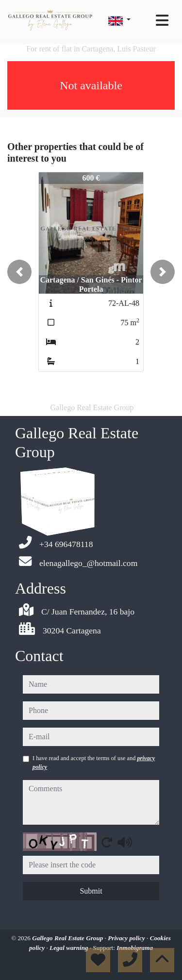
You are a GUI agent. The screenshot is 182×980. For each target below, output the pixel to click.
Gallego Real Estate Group (68, 938)
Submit (91, 891)
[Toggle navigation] (162, 20)
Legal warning (70, 948)
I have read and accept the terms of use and (94, 763)
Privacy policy (127, 938)
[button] (19, 272)
